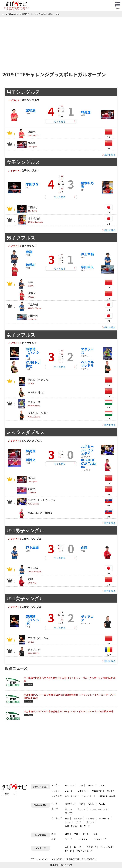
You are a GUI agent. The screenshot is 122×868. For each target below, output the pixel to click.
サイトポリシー (58, 859)
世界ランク (91, 847)
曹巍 (29, 252)
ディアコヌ (87, 618)
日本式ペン (82, 791)
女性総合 (90, 818)
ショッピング (107, 847)
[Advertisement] (61, 41)
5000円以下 (104, 818)
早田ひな (32, 184)
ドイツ (86, 834)
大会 (67, 847)
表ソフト (81, 809)
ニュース (78, 847)
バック (79, 822)
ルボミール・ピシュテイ (87, 450)
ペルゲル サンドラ (87, 364)
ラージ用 (69, 813)
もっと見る (60, 121)
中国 (76, 834)
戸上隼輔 (87, 254)
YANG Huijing (33, 364)
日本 (67, 834)
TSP (81, 785)
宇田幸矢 (87, 267)
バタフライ (70, 785)
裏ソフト (69, 809)
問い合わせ (92, 859)
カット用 (111, 791)
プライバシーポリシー (40, 859)
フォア (68, 822)
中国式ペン (97, 791)
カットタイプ (100, 839)
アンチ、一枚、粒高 (99, 809)
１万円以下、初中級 (107, 796)
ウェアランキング (85, 851)
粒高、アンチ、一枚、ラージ (77, 826)
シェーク (69, 791)
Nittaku (91, 785)
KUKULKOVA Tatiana (88, 463)
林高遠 (86, 112)
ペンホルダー (87, 796)
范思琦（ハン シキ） (33, 352)
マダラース (87, 351)
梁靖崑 (31, 110)
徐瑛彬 (31, 265)
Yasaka (102, 785)
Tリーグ (68, 851)
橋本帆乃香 (87, 185)
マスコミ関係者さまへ (76, 859)
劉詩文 (31, 460)
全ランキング (71, 796)
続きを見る (110, 155)
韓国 (95, 834)
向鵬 (84, 548)
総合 (67, 818)
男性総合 (78, 818)
